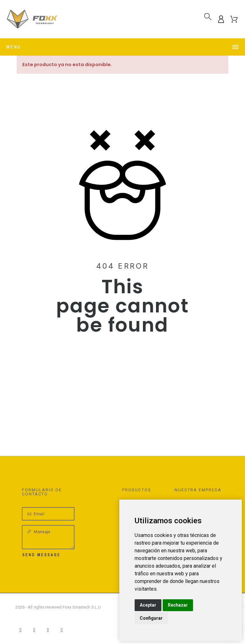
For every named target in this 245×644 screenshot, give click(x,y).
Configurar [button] (151, 618)
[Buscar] (208, 17)
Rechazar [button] (178, 605)
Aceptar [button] (148, 605)
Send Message (41, 555)
